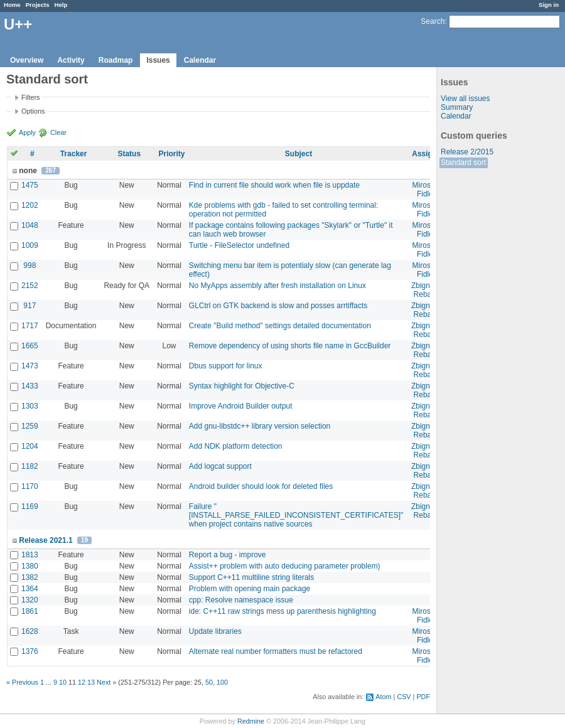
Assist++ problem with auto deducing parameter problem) (285, 566)
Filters (30, 97)
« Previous (22, 682)
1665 (30, 346)
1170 (30, 486)
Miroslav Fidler (427, 190)
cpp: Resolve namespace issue (241, 600)
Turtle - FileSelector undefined (239, 245)
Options (33, 111)
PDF (423, 697)
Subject (299, 154)
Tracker (74, 154)
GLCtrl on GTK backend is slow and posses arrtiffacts (278, 306)
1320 (30, 600)
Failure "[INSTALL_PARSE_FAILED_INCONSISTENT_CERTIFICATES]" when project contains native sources (296, 515)
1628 (30, 631)
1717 (30, 326)
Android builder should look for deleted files (261, 486)
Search (433, 21)
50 (209, 682)
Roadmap (116, 60)
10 (63, 682)
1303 (30, 406)
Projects (38, 5)
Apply (27, 132)
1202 (30, 205)
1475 (30, 185)
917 (30, 306)
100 (222, 682)
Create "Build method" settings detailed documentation (280, 326)
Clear (58, 132)
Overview (27, 60)
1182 (30, 466)
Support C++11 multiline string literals (251, 577)
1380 (30, 566)
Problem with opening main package (250, 589)
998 (30, 265)
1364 (30, 589)
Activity (71, 60)
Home (12, 5)
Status (129, 154)
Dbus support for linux (226, 366)
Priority (171, 154)
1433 (30, 386)
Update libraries (215, 631)
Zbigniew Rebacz (426, 290)
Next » (106, 682)
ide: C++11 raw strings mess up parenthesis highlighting (282, 611)
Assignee (428, 154)
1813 (30, 555)
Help (61, 5)
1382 (30, 577)
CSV (404, 697)
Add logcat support (220, 466)
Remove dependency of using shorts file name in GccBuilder (290, 346)
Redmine (251, 721)
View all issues (465, 99)
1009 (30, 245)
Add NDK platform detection (236, 446)
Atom (383, 697)
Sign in (549, 5)
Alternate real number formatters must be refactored (276, 651)
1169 (30, 506)
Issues (158, 60)
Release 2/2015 (467, 152)
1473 (30, 366)
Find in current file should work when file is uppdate (274, 185)
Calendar (200, 60)
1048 (30, 225)
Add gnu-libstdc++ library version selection (260, 426)
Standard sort (463, 163)
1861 (30, 611)
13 (91, 682)
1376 (30, 651)
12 (82, 682)
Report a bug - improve (228, 555)
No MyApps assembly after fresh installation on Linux (277, 286)
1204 (30, 446)
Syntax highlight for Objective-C (242, 386)
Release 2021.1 (46, 540)
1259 (30, 426)
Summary (457, 107)
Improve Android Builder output (241, 406)
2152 (30, 286)
